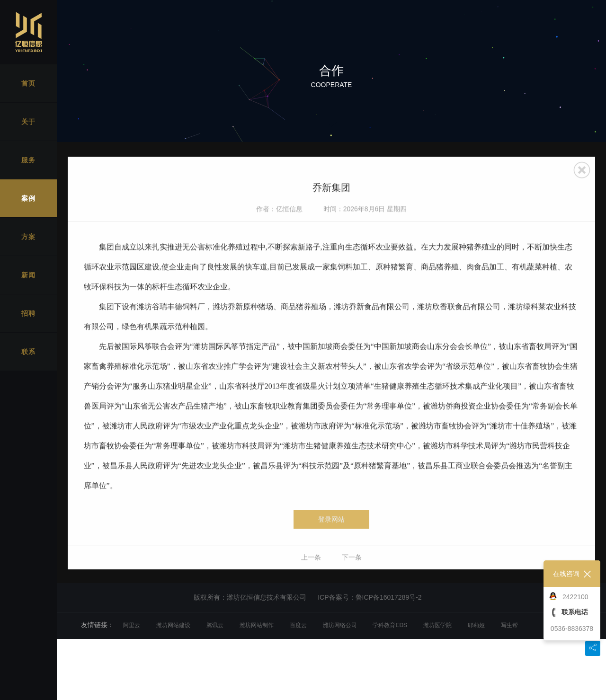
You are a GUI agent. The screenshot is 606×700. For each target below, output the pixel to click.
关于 (28, 122)
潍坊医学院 (437, 625)
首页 (28, 83)
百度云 (298, 625)
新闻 (28, 275)
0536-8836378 (572, 629)
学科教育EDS (390, 625)
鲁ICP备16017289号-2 (389, 597)
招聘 (28, 313)
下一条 (352, 570)
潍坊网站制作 (257, 625)
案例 (28, 198)
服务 (28, 160)
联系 (28, 352)
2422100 (575, 597)
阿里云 (132, 625)
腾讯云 (215, 625)
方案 (28, 237)
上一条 (311, 570)
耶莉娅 (476, 625)
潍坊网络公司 (340, 625)
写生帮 (509, 625)
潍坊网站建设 (173, 625)
